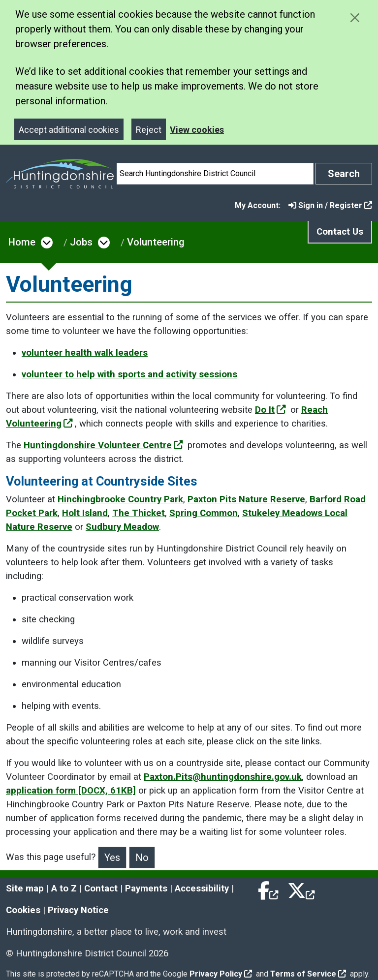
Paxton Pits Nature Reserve (246, 499)
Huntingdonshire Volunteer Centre (103, 445)
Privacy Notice (78, 910)
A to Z (64, 888)
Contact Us (340, 232)
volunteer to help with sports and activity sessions (129, 374)
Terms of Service (308, 974)
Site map (25, 888)
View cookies (197, 130)
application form (71, 791)
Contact (101, 888)
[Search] (215, 174)
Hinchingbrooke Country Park (120, 499)
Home (22, 242)
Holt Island (85, 513)
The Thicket (139, 513)
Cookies (23, 910)
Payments (146, 888)
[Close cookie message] (355, 17)
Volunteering (156, 242)
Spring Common (204, 513)
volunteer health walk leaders (85, 353)
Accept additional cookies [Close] (69, 130)
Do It (270, 410)
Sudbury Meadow (122, 527)
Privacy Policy (221, 974)
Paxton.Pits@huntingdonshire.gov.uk (223, 777)
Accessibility (202, 888)
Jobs (81, 242)
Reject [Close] (149, 130)
